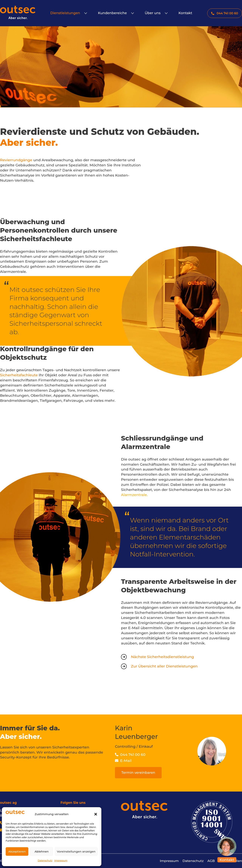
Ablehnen (42, 851)
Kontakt (227, 860)
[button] (96, 814)
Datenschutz (45, 861)
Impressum (61, 861)
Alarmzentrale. (134, 495)
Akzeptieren (17, 851)
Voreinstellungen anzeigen (76, 851)
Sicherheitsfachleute (19, 375)
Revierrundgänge (16, 160)
